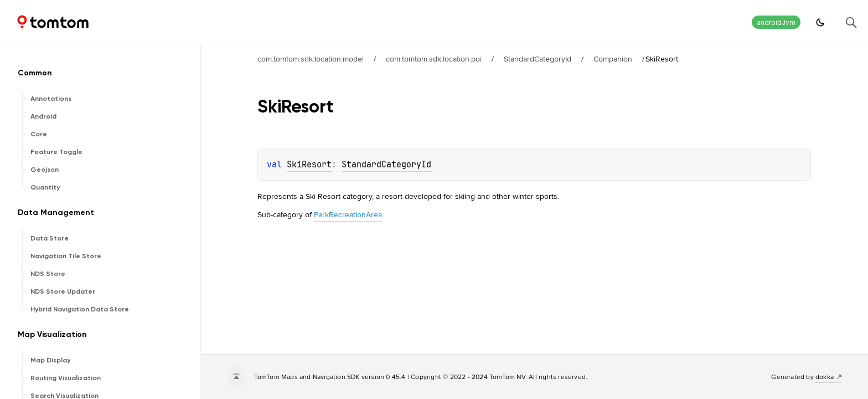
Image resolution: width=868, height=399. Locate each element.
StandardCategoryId (538, 59)
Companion (613, 59)
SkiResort (309, 165)
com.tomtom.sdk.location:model (311, 59)
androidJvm (776, 22)
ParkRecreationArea (348, 214)
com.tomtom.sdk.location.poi (434, 59)
